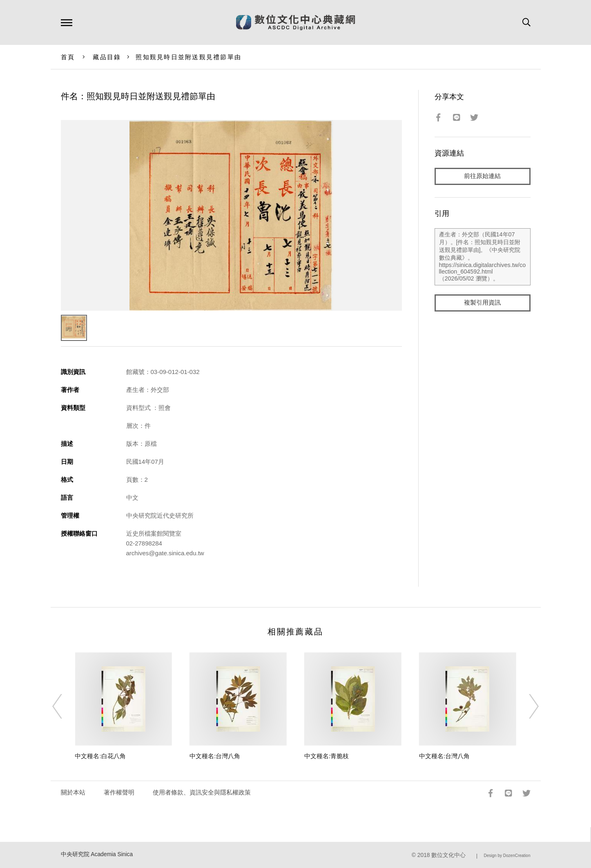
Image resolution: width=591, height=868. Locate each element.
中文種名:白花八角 (100, 756)
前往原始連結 (482, 176)
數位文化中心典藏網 (295, 22)
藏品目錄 (107, 57)
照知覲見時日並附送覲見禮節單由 (188, 57)
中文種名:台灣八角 (215, 756)
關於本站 (73, 792)
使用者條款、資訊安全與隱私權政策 (202, 792)
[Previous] (65, 706)
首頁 (68, 57)
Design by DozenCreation (507, 856)
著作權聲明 (119, 792)
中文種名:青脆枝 (327, 756)
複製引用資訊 (482, 303)
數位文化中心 (448, 855)
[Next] (526, 706)
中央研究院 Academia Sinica (97, 854)
